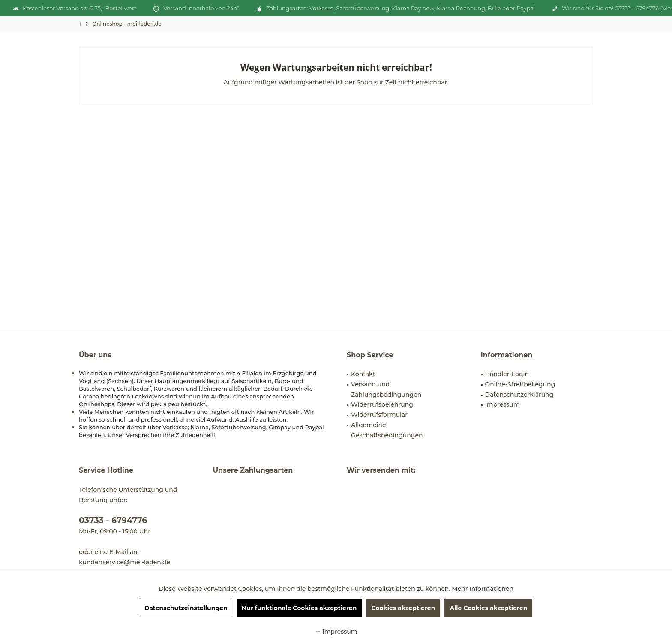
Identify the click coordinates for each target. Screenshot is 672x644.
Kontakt (363, 374)
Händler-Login (507, 374)
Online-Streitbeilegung (520, 384)
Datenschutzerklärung (519, 395)
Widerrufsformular (379, 415)
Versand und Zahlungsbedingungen (386, 389)
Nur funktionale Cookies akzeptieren (299, 608)
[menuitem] (127, 24)
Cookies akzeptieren (403, 608)
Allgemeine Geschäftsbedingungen (387, 430)
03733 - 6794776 (113, 520)
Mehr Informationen (483, 589)
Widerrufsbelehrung (382, 404)
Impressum (502, 404)
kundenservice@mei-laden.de (124, 562)
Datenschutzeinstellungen (186, 608)
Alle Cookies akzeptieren (488, 608)
